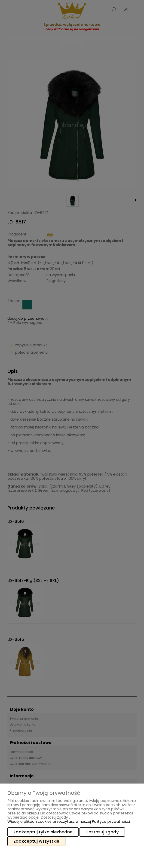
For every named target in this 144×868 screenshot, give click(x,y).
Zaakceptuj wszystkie (36, 841)
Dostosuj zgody (102, 832)
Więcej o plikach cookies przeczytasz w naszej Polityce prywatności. (69, 821)
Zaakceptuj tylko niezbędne (43, 832)
